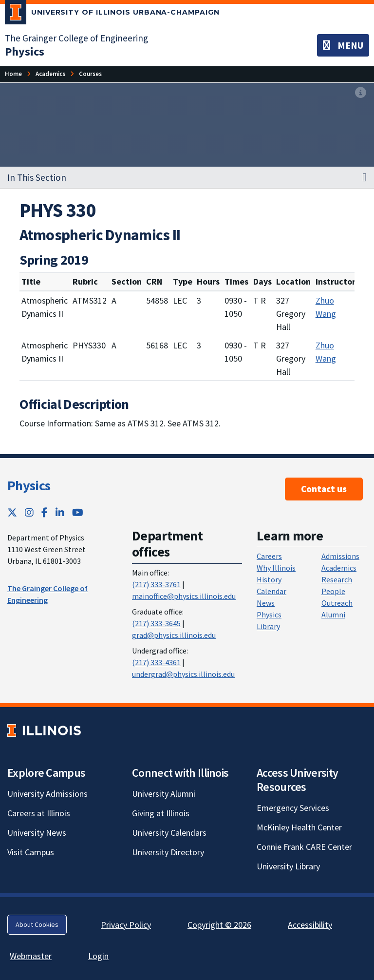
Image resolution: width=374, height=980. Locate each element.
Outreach (337, 603)
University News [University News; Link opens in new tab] (37, 833)
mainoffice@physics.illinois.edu (184, 596)
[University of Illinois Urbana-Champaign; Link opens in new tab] (112, 14)
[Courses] (90, 74)
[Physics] (25, 51)
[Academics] (50, 74)
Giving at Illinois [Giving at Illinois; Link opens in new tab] (161, 813)
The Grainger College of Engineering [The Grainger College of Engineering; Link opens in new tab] (76, 38)
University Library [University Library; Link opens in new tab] (288, 866)
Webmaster (31, 956)
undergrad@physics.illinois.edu (183, 674)
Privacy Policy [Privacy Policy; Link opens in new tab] (126, 925)
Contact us (324, 489)
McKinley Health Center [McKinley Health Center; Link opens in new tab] (299, 827)
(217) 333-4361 (156, 662)
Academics (339, 568)
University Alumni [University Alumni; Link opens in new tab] (164, 794)
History (269, 579)
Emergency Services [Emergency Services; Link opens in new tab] (293, 808)
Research (337, 579)
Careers (269, 556)
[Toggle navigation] (343, 45)
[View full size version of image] (361, 93)
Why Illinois (276, 568)
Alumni (333, 615)
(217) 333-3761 (156, 584)
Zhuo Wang (326, 307)
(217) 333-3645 (156, 623)
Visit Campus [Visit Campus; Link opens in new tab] (31, 852)
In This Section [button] (37, 177)
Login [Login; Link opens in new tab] (98, 956)
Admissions (340, 556)
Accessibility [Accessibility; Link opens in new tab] (310, 925)
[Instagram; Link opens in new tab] (29, 512)
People (333, 591)
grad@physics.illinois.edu (174, 635)
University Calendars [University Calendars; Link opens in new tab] (169, 833)
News (266, 603)
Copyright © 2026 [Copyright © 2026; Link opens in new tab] (219, 925)
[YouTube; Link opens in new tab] (78, 512)
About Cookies (37, 924)
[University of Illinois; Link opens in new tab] (44, 731)
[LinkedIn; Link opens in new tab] (60, 512)
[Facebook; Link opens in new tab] (45, 512)
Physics (29, 485)
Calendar (271, 591)
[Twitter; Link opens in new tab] (12, 512)
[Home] (13, 74)
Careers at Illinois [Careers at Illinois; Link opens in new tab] (39, 813)
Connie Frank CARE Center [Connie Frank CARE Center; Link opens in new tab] (304, 847)
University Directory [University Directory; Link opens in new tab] (168, 852)
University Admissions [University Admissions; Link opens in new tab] (47, 794)
